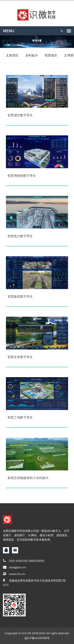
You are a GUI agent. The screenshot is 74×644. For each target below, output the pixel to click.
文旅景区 (12, 55)
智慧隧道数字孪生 (20, 296)
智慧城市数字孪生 (20, 115)
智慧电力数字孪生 (20, 236)
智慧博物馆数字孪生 (22, 176)
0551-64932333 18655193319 (23, 561)
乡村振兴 (32, 55)
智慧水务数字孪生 (20, 357)
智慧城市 (51, 55)
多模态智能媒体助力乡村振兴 (28, 478)
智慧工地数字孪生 (20, 417)
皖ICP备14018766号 (37, 638)
